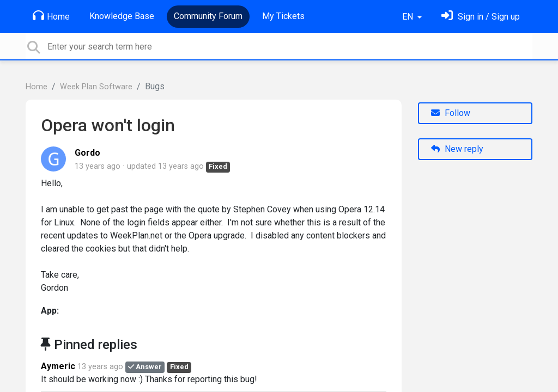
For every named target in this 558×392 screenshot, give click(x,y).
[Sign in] (481, 17)
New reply (457, 149)
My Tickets (283, 16)
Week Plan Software (96, 87)
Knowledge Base (122, 16)
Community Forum (208, 16)
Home (51, 16)
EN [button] (409, 17)
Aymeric (58, 366)
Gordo (87, 153)
